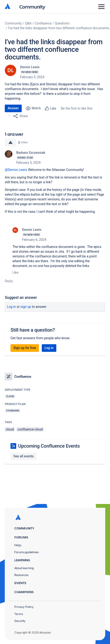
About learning (24, 568)
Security (20, 621)
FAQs (18, 545)
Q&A (28, 23)
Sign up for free (25, 348)
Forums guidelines (26, 552)
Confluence (43, 23)
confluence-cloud (30, 429)
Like (15, 272)
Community (32, 7)
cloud (10, 429)
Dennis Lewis (30, 67)
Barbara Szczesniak (31, 153)
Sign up (26, 307)
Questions (62, 23)
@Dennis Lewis (16, 170)
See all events (24, 456)
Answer (13, 108)
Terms (19, 614)
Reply (9, 281)
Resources (21, 575)
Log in (11, 307)
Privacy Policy (24, 607)
